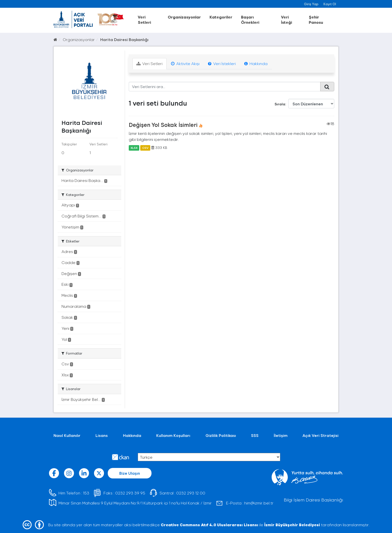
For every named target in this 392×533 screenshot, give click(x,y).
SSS (255, 435)
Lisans (102, 435)
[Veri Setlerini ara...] (225, 87)
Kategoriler (221, 17)
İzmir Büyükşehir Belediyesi (292, 525)
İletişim (281, 435)
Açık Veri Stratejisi (320, 435)
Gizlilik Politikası (221, 435)
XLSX (134, 148)
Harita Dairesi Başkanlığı (124, 39)
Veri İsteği (286, 20)
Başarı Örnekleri (250, 20)
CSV (145, 148)
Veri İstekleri (222, 63)
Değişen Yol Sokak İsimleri (163, 125)
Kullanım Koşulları (173, 435)
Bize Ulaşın (130, 473)
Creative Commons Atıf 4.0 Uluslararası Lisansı (209, 525)
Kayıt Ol (330, 4)
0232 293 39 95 (130, 493)
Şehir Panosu (316, 20)
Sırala (280, 104)
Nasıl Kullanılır (67, 435)
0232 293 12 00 (191, 493)
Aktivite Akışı (185, 63)
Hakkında (256, 63)
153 (86, 493)
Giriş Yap (311, 4)
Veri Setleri (144, 20)
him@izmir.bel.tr (259, 503)
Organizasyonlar (184, 17)
